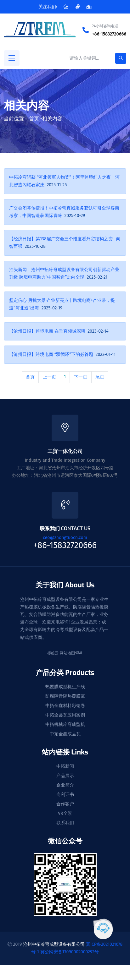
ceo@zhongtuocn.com (65, 538)
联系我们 (65, 823)
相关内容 (52, 119)
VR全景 (65, 814)
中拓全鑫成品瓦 (65, 734)
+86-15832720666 (109, 34)
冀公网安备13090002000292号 (70, 952)
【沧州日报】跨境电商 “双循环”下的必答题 (51, 354)
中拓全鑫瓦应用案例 (65, 715)
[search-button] (121, 58)
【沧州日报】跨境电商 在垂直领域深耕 (47, 331)
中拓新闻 (65, 766)
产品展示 (65, 776)
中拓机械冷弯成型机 (65, 725)
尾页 (100, 377)
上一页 (49, 377)
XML (79, 653)
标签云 (53, 653)
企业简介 (65, 785)
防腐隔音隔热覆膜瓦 (65, 696)
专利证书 (65, 795)
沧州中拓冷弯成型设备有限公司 (54, 944)
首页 (34, 119)
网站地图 (67, 653)
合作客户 (65, 804)
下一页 (81, 377)
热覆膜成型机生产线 (65, 687)
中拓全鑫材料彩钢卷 (65, 706)
